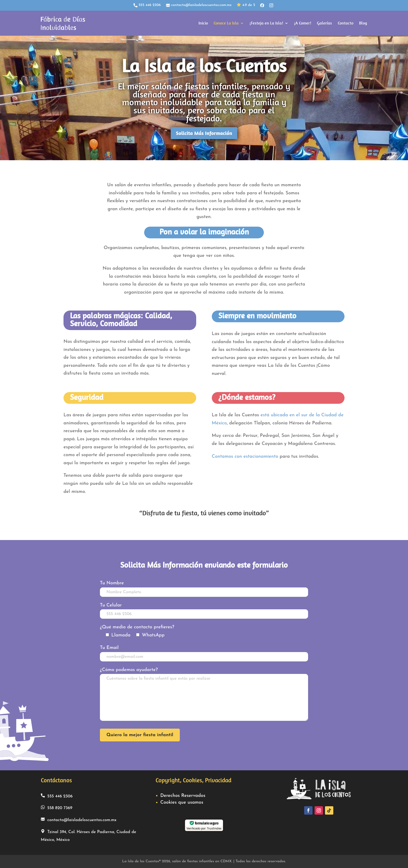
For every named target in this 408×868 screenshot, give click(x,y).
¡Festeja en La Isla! (266, 23)
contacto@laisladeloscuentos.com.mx (199, 5)
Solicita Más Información (204, 133)
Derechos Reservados (183, 796)
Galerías (324, 23)
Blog (363, 23)
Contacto (346, 23)
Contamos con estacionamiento (245, 457)
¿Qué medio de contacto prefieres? (137, 627)
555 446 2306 (147, 5)
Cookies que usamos (182, 802)
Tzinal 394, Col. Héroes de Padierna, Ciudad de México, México (89, 836)
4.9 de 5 (246, 5)
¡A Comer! (303, 23)
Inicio (203, 23)
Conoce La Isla (226, 23)
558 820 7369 (57, 808)
